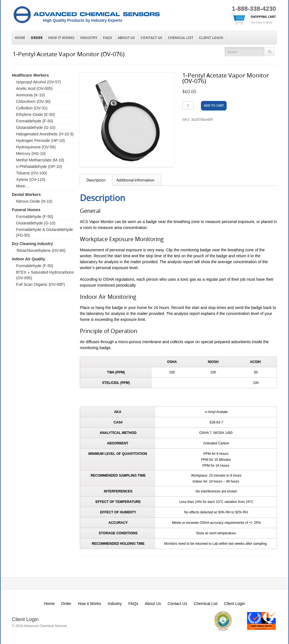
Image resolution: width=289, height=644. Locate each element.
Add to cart (214, 105)
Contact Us (151, 38)
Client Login (211, 38)
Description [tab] (96, 180)
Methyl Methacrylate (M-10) (40, 160)
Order (37, 38)
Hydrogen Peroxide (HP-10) (40, 141)
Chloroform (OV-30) (33, 101)
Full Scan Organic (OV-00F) (40, 284)
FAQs (108, 38)
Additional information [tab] (135, 180)
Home (20, 38)
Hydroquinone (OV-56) (36, 147)
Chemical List (181, 38)
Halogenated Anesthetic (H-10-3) (45, 134)
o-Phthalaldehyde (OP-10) (39, 167)
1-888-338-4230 (254, 9)
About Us (126, 38)
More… (23, 186)
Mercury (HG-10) (31, 154)
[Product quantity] (188, 105)
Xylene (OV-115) (31, 180)
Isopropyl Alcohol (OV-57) (39, 82)
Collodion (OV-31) (32, 108)
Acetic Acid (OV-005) (34, 88)
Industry (89, 38)
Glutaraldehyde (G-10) (36, 127)
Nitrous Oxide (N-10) (34, 201)
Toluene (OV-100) (32, 173)
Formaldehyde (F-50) (35, 121)
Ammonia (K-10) (30, 95)
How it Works (61, 38)
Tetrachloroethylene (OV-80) (41, 250)
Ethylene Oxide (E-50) (36, 114)
